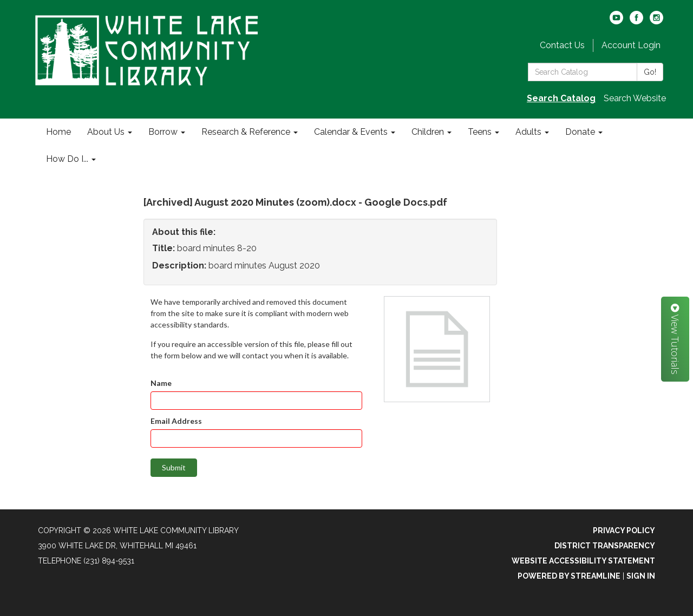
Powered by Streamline (569, 576)
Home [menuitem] (58, 132)
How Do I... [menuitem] (67, 159)
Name (161, 383)
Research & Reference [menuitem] (246, 132)
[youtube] (616, 21)
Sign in (641, 576)
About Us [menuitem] (106, 132)
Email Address (176, 421)
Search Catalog (561, 98)
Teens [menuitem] (480, 132)
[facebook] (636, 21)
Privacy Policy (624, 530)
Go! (650, 72)
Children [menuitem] (428, 132)
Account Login (631, 45)
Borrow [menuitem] (163, 132)
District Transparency (605, 546)
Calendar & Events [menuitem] (351, 132)
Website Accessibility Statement (583, 561)
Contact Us (562, 45)
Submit (174, 467)
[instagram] (656, 21)
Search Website (635, 98)
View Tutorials (675, 339)
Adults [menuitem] (528, 132)
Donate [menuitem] (580, 132)
